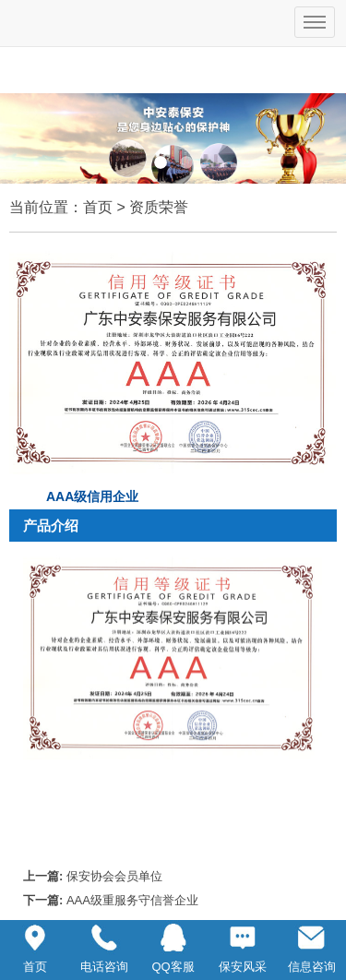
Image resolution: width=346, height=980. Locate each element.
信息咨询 (312, 947)
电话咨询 (104, 947)
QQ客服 (173, 947)
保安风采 (243, 947)
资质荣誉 (159, 207)
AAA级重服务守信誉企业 (132, 900)
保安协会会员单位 (114, 876)
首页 (98, 207)
